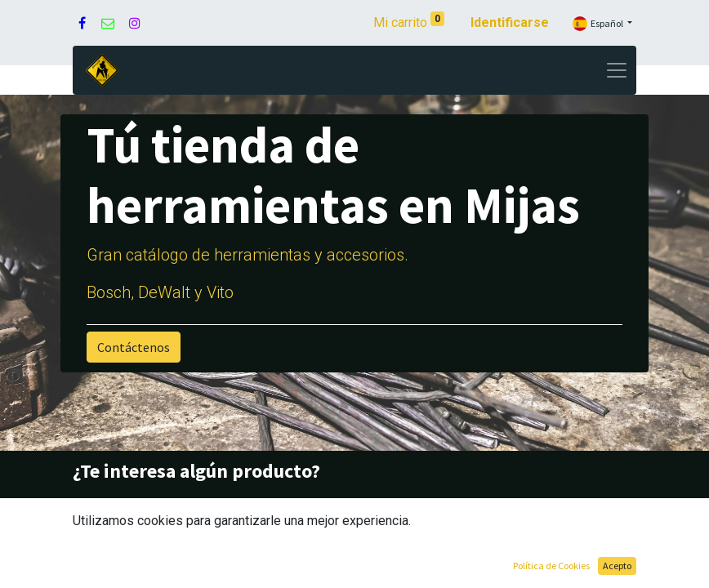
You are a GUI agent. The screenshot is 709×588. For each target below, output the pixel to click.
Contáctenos (134, 347)
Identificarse (510, 22)
